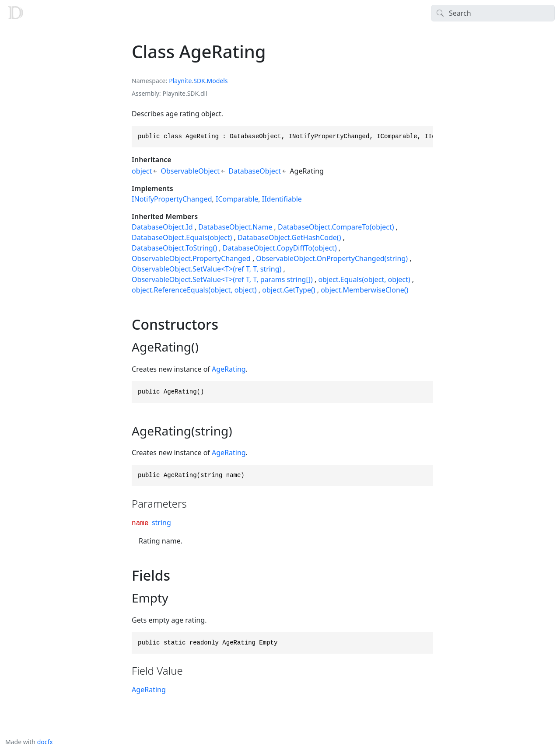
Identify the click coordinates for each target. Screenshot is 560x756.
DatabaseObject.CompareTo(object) (336, 227)
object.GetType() (289, 290)
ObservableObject (190, 171)
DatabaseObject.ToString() (174, 248)
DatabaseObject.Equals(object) (182, 237)
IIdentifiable (282, 199)
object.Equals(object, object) (364, 279)
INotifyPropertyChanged (172, 199)
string (161, 523)
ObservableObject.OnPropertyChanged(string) (332, 258)
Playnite (180, 81)
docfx (45, 742)
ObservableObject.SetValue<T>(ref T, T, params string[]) (222, 279)
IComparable (237, 199)
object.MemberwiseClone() (364, 290)
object (142, 171)
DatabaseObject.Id (162, 227)
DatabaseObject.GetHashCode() (289, 237)
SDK (199, 81)
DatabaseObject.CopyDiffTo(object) (280, 248)
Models (217, 81)
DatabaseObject (255, 171)
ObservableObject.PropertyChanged (191, 258)
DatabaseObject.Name (235, 227)
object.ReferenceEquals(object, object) (194, 290)
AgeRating (229, 369)
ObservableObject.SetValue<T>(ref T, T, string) (206, 269)
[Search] (493, 13)
